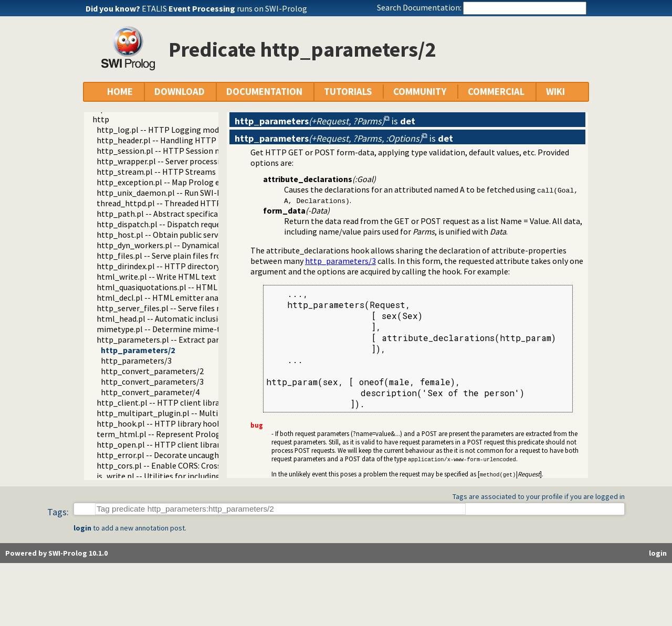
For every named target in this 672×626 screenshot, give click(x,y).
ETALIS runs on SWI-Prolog (224, 8)
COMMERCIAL (496, 92)
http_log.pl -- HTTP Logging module (163, 130)
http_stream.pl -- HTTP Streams (156, 172)
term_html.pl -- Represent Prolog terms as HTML (187, 434)
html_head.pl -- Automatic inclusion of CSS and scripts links (204, 319)
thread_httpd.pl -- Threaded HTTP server (171, 203)
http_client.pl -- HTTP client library (161, 402)
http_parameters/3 (136, 360)
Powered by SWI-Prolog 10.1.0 (56, 553)
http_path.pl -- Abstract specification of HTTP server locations (211, 214)
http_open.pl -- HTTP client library (160, 444)
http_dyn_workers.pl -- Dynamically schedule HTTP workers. (205, 245)
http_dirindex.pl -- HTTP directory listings (173, 266)
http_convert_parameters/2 (152, 371)
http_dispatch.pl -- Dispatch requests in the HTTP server (199, 224)
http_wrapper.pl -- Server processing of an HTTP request (199, 161)
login (82, 528)
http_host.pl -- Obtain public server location (177, 235)
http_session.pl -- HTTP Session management (180, 151)
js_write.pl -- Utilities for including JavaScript (178, 476)
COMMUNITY (420, 92)
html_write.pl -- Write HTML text (156, 277)
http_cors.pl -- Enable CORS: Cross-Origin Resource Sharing (204, 465)
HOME (120, 92)
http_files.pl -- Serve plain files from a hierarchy (183, 256)
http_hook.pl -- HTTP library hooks (161, 423)
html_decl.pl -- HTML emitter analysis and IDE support (195, 298)
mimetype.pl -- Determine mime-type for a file (181, 329)
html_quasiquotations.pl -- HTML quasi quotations (188, 287)
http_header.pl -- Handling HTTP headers (171, 140)
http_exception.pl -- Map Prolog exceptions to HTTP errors (204, 182)
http (101, 119)
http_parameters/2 (138, 350)
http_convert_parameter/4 (150, 392)
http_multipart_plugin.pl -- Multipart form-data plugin (197, 413)
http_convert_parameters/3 (152, 381)
